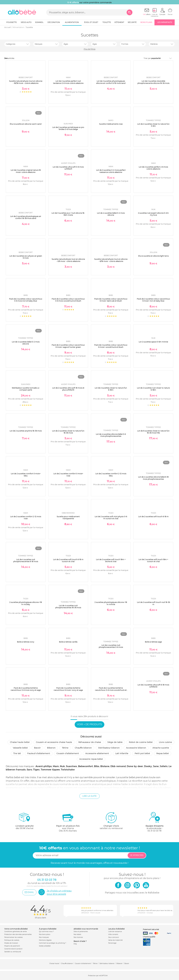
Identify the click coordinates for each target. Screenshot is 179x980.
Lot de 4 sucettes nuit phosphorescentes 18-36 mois (68, 607)
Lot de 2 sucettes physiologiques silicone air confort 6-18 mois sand (111, 82)
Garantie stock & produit (13, 949)
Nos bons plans (45, 934)
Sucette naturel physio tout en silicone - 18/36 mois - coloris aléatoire (26, 82)
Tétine (65, 748)
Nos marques (44, 937)
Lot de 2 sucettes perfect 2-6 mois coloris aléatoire (153, 168)
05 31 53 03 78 (154, 831)
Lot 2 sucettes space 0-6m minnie (153, 342)
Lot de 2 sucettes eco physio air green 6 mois (26, 257)
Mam (56, 766)
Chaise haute (54, 964)
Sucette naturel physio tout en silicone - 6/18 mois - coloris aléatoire (111, 260)
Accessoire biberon (136, 748)
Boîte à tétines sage (153, 642)
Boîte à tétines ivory (26, 642)
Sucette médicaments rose (111, 124)
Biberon (51, 748)
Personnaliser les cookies (13, 937)
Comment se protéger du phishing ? (53, 943)
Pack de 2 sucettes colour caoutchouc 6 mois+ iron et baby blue (153, 300)
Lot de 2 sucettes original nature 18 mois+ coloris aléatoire (26, 171)
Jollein (164, 766)
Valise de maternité (115, 940)
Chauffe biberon (83, 748)
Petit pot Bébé (142, 753)
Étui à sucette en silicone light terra (153, 256)
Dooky (148, 766)
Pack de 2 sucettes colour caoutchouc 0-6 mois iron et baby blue (26, 300)
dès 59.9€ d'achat (25, 822)
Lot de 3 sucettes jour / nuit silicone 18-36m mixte (68, 214)
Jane (156, 766)
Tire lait (17, 753)
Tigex (36, 770)
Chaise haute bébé (20, 742)
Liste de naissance (115, 932)
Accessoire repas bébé (91, 759)
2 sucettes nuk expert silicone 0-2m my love (153, 214)
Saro (29, 770)
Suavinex (72, 766)
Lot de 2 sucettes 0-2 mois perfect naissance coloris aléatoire (111, 171)
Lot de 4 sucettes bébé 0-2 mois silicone (111, 214)
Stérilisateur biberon (109, 748)
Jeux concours (114, 937)
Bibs (97, 766)
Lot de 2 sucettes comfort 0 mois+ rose (68, 475)
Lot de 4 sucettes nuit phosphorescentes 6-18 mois (26, 560)
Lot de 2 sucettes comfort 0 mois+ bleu (26, 475)
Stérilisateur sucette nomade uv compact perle (26, 389)
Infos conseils (113, 934)
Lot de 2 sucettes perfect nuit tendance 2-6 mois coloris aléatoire (68, 82)
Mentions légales (45, 940)
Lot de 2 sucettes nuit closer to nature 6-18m (153, 389)
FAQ (75, 944)
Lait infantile (122, 753)
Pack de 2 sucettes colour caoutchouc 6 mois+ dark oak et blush (111, 300)
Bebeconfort (86, 766)
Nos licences (78, 937)
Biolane (105, 766)
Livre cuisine (165, 742)
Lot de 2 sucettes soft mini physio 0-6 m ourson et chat (111, 518)
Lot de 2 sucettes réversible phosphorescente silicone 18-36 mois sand (153, 83)
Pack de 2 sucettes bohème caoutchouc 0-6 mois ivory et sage (26, 689)
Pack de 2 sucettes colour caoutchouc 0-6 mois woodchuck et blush (68, 300)
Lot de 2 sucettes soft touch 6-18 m (153, 517)
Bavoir (37, 748)
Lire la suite (89, 796)
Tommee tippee (50, 770)
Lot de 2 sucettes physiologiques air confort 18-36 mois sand (26, 217)
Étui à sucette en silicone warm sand (26, 124)
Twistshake (68, 770)
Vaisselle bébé (20, 748)
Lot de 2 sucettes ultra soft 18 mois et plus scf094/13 (68, 389)
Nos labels (77, 934)
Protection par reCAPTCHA (98, 976)
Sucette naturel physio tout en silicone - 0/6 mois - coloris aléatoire (68, 260)
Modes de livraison (11, 943)
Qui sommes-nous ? (46, 932)
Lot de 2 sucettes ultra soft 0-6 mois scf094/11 (68, 168)
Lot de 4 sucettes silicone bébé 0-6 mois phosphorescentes (111, 435)
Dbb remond (118, 766)
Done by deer (135, 766)
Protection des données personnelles (18, 934)
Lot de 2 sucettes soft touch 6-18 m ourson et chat (68, 560)
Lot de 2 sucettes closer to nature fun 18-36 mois (68, 432)
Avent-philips (44, 766)
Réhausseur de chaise (90, 742)
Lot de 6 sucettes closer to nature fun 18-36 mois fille (153, 432)
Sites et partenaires (81, 932)
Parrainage (112, 943)
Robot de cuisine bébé (141, 742)
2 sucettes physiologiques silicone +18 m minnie (111, 603)
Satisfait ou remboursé (13, 952)
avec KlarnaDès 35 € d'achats (68, 822)
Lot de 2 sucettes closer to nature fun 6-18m (111, 389)
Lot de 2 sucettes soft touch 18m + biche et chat (111, 560)
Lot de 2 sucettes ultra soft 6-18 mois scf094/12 (153, 686)
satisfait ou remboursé (111, 821)
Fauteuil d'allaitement (39, 753)
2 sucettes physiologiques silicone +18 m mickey (26, 603)
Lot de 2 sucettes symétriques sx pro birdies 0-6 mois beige (68, 128)
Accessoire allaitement (97, 753)
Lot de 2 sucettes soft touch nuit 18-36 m (153, 603)
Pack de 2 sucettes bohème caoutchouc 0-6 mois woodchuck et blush (111, 690)
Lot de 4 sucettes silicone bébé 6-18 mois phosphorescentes (153, 478)
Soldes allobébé (45, 946)
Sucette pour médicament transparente (68, 518)
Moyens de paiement (12, 946)
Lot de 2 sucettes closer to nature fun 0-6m (153, 125)
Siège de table (115, 742)
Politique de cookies (12, 940)
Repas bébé (163, 753)
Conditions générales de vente (16, 932)
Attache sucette (161, 748)
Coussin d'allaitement (68, 753)
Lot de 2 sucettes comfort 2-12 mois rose (26, 518)
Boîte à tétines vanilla (68, 642)
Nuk (62, 766)
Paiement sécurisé (151, 929)
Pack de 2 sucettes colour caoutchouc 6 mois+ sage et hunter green (68, 346)
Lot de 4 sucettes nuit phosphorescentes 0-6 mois (111, 646)
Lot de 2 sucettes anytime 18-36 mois (26, 431)
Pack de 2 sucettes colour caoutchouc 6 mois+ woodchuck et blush (111, 346)
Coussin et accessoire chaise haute (54, 742)
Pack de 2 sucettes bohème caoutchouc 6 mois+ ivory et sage (68, 689)
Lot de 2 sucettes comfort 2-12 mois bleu (111, 475)
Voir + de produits (89, 724)
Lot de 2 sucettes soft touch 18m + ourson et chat (153, 560)
